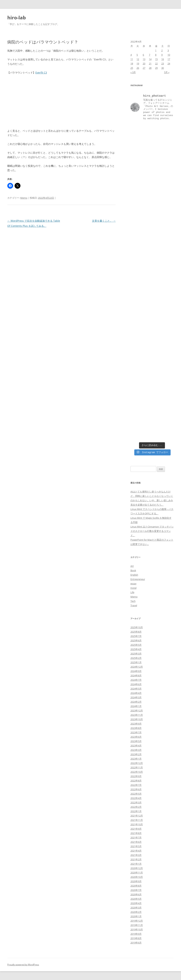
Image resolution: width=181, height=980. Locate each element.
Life (132, 592)
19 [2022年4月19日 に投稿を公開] (138, 63)
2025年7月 (136, 636)
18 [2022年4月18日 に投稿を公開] (132, 63)
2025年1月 (136, 662)
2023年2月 (136, 754)
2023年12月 (137, 711)
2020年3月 (136, 908)
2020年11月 (137, 873)
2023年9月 (136, 724)
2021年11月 (137, 820)
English (134, 575)
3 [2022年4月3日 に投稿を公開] (168, 50)
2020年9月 (136, 881)
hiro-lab (17, 18)
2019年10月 (137, 929)
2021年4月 (136, 851)
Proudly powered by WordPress (23, 965)
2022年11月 (137, 767)
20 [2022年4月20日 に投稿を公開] (144, 63)
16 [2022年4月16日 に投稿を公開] (163, 59)
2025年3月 (136, 654)
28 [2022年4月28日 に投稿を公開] (150, 68)
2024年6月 (136, 684)
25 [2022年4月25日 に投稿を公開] (132, 68)
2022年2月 (136, 807)
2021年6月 (136, 842)
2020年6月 (136, 894)
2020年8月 (136, 886)
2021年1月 (136, 864)
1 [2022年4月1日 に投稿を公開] (156, 50)
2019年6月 (136, 943)
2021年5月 (136, 846)
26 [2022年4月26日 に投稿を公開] (138, 68)
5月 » (167, 72)
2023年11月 (137, 715)
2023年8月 (136, 728)
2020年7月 (136, 890)
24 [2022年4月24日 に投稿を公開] (169, 63)
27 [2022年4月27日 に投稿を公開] (144, 68)
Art (132, 566)
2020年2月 (136, 912)
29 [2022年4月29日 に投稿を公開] (156, 68)
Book (133, 570)
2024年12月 (137, 667)
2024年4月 (136, 693)
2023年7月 (136, 732)
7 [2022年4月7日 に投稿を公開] (150, 55)
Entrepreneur (138, 579)
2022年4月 (136, 798)
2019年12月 (137, 921)
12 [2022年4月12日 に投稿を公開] (138, 59)
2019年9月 (136, 934)
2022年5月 (136, 794)
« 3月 (133, 72)
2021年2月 (136, 859)
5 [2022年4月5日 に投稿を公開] (137, 55)
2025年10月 (137, 627)
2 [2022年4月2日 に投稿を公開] (162, 50)
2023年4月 (136, 746)
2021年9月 (136, 829)
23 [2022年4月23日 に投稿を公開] (163, 63)
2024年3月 (136, 697)
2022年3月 (136, 802)
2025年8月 (136, 632)
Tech (133, 601)
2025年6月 (136, 640)
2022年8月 (136, 781)
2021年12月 (137, 816)
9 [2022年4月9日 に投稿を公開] (162, 55)
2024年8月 (136, 675)
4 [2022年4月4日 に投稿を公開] (131, 55)
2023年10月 (137, 719)
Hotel (133, 588)
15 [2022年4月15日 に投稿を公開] (156, 59)
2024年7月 (136, 680)
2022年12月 (137, 763)
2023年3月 (136, 750)
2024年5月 (136, 689)
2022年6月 (136, 789)
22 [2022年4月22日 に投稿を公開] (156, 63)
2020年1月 (136, 916)
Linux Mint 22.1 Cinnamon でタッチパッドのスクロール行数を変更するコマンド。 (152, 531)
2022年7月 (136, 785)
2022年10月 (137, 772)
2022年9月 (136, 776)
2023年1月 (136, 759)
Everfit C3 (41, 73)
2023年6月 (136, 737)
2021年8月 (136, 833)
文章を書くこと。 (104, 221)
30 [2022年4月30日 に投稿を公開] (163, 68)
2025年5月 (136, 645)
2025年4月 (136, 649)
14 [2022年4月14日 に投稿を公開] (150, 59)
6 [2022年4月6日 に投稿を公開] (143, 55)
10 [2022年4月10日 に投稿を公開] (169, 55)
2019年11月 (137, 925)
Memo (24, 198)
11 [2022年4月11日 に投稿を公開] (132, 59)
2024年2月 (136, 702)
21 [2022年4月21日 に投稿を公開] (150, 63)
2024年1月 (136, 706)
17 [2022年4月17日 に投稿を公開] (169, 59)
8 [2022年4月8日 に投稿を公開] (156, 55)
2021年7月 (136, 837)
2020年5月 (136, 899)
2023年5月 (136, 741)
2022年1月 (136, 811)
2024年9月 (136, 671)
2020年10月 (137, 877)
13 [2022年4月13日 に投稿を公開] (144, 59)
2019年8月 (136, 938)
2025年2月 (136, 658)
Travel (134, 605)
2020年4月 (136, 903)
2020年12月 (137, 868)
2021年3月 (136, 855)
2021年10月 (137, 824)
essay (133, 584)
